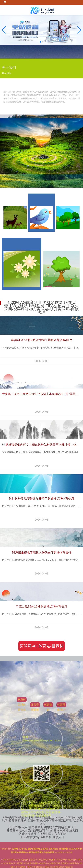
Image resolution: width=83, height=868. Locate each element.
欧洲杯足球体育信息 (22, 792)
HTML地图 (68, 852)
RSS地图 (58, 852)
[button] (79, 30)
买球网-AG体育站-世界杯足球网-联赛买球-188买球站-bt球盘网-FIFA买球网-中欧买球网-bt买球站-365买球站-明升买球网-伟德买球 (42, 647)
